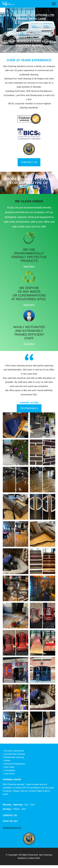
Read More (29, 266)
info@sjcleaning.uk (12, 828)
